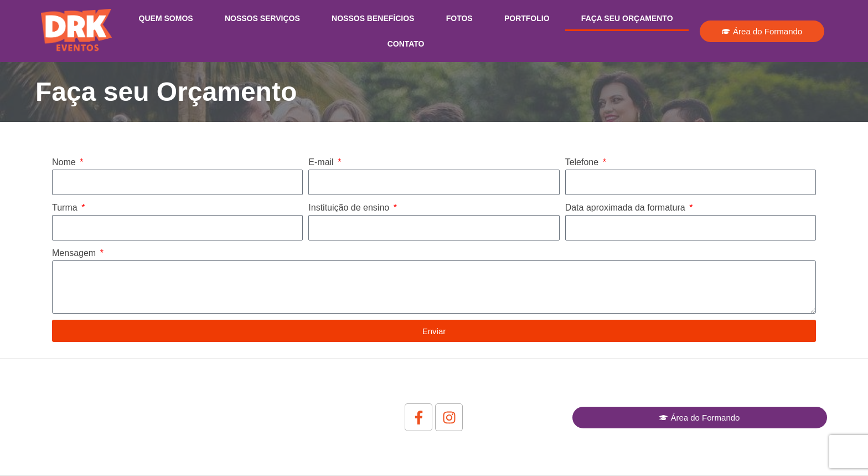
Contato (406, 44)
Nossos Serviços (262, 18)
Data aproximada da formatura (626, 208)
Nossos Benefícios (373, 18)
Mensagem (75, 253)
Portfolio (527, 18)
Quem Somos (166, 18)
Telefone (583, 162)
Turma (66, 208)
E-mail (322, 162)
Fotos (459, 18)
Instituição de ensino (350, 208)
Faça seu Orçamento (627, 18)
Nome (65, 162)
